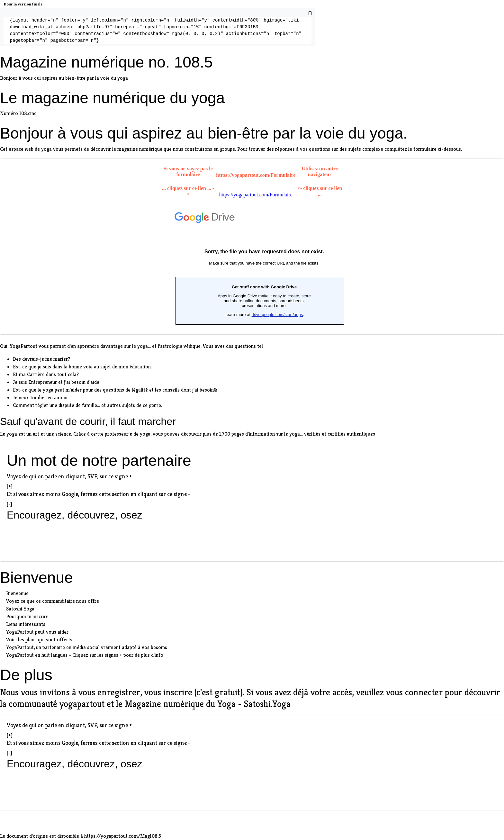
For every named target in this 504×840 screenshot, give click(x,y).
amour (61, 397)
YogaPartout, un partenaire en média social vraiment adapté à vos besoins (87, 647)
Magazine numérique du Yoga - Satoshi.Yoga (208, 704)
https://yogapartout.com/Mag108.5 (123, 836)
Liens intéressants (26, 624)
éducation (140, 367)
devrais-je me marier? (46, 359)
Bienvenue (17, 593)
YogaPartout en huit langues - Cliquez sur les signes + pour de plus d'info (85, 655)
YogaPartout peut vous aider (37, 632)
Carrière (36, 374)
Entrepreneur (43, 382)
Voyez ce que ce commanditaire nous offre (53, 601)
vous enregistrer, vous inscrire (135, 692)
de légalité (137, 390)
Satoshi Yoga (20, 609)
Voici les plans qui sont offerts (39, 640)
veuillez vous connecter (399, 692)
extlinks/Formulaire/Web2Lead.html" (252, 245)
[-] (9, 504)
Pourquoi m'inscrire (27, 616)
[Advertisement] (252, 538)
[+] (10, 486)
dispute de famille (78, 405)
